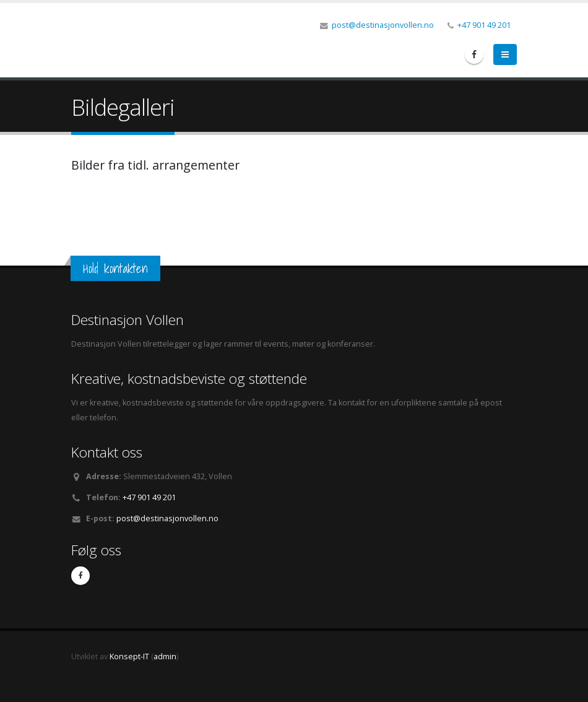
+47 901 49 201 (484, 25)
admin (165, 656)
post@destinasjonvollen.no (383, 25)
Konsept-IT (129, 656)
